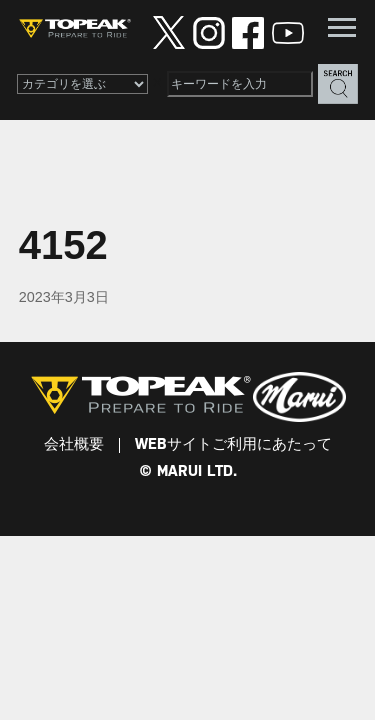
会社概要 (74, 445)
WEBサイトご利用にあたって (233, 445)
